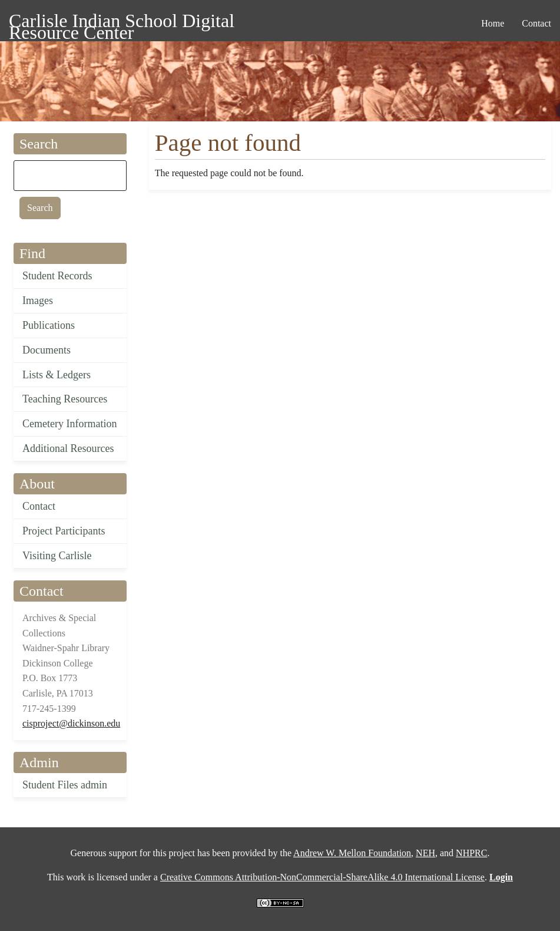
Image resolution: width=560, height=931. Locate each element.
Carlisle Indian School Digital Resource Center (122, 23)
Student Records (57, 276)
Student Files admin (65, 785)
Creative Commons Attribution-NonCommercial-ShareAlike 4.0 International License (322, 877)
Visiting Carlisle (57, 556)
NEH (425, 853)
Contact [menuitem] (536, 23)
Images (38, 301)
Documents (47, 350)
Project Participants (64, 531)
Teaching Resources (65, 399)
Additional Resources (68, 448)
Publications (49, 325)
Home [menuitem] (493, 23)
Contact (39, 506)
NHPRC (471, 853)
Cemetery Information (69, 424)
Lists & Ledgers (57, 375)
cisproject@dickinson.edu (71, 723)
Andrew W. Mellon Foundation (352, 853)
